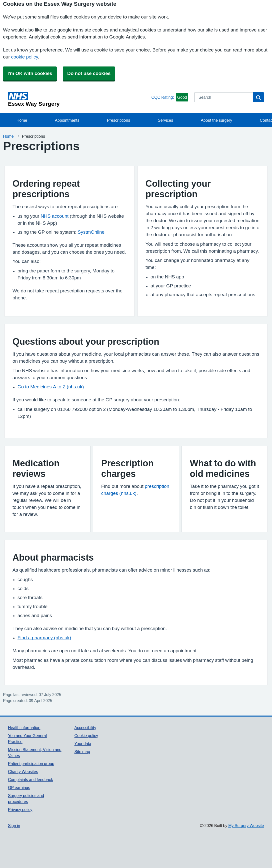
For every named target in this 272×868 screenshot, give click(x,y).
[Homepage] (79, 99)
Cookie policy (86, 736)
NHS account (54, 216)
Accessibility (85, 728)
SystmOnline (91, 232)
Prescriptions (118, 120)
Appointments (67, 120)
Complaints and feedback (30, 780)
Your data (83, 744)
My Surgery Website (246, 826)
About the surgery (216, 120)
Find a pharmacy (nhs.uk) (44, 638)
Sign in (14, 826)
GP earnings (19, 788)
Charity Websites (23, 772)
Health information (24, 728)
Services (165, 120)
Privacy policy (20, 810)
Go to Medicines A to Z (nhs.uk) (51, 387)
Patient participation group (31, 764)
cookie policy (24, 57)
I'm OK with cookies (30, 73)
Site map (82, 752)
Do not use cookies (89, 73)
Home (22, 120)
